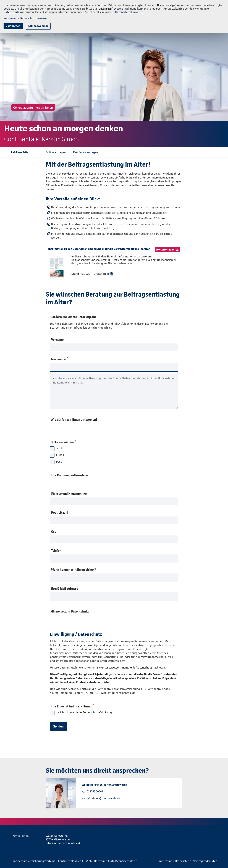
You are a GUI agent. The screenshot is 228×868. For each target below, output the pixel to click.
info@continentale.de (123, 861)
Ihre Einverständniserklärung (72, 705)
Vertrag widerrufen (205, 861)
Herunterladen (165, 250)
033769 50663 (95, 792)
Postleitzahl (60, 513)
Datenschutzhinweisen (129, 12)
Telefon (56, 551)
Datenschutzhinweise (33, 18)
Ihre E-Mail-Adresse (65, 589)
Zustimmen (13, 26)
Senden (58, 726)
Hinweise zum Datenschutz (70, 611)
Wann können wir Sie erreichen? (74, 570)
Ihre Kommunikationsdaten (70, 475)
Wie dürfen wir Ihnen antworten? (74, 420)
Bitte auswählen (63, 441)
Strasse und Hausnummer (69, 494)
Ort (53, 532)
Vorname (58, 339)
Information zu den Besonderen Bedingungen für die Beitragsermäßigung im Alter (99, 249)
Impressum (11, 18)
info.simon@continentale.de (103, 798)
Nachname (60, 359)
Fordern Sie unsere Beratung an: (73, 317)
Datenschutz (11, 12)
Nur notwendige (38, 26)
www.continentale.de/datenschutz (130, 668)
